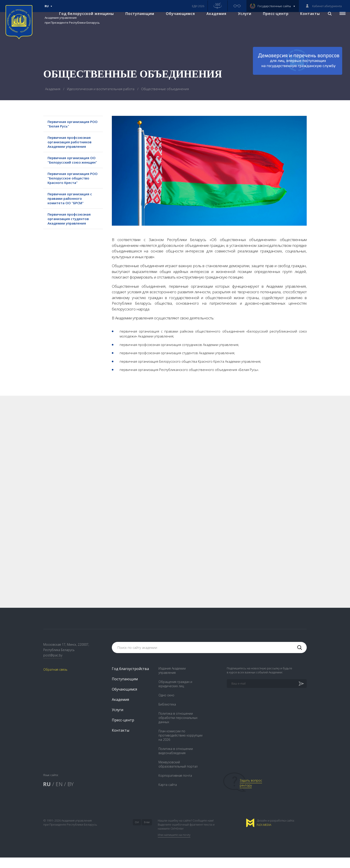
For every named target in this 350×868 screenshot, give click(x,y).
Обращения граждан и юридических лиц (175, 694)
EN (59, 794)
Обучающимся (177, 23)
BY (71, 794)
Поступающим (136, 23)
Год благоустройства (130, 679)
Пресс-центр (272, 23)
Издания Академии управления (172, 681)
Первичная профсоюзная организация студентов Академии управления (72, 228)
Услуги (241, 23)
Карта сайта (168, 795)
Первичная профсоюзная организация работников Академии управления (72, 142)
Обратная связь (55, 680)
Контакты (306, 23)
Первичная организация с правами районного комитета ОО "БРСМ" (72, 207)
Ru (48, 8)
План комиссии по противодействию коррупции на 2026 (180, 746)
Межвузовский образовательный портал (178, 775)
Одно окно (166, 706)
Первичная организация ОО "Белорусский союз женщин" (71, 162)
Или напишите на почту (174, 845)
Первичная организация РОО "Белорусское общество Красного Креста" (71, 185)
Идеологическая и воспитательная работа (101, 89)
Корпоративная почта (175, 786)
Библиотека (167, 715)
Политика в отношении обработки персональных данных (178, 728)
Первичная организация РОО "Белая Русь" (71, 124)
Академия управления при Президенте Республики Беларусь (72, 20)
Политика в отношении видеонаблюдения (176, 761)
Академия (213, 23)
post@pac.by (53, 665)
